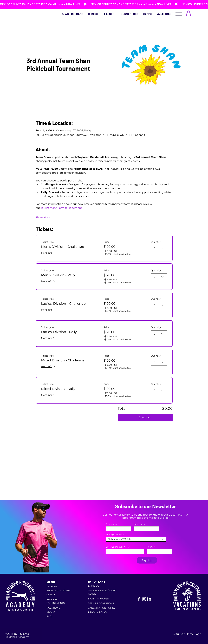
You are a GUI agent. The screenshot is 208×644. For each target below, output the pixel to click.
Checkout (145, 417)
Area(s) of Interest (115, 535)
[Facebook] (139, 599)
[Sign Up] (147, 560)
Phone (150, 547)
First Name (111, 524)
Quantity (156, 242)
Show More (43, 217)
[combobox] (159, 248)
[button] (188, 13)
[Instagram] (144, 599)
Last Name (140, 524)
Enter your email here (117, 547)
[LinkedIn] (149, 599)
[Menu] (179, 14)
